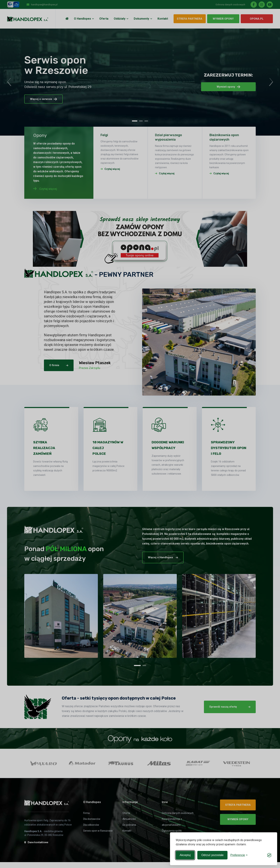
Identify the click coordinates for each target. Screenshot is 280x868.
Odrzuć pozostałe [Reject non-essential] (212, 855)
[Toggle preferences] (239, 855)
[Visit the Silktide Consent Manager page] (269, 855)
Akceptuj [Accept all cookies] (185, 855)
